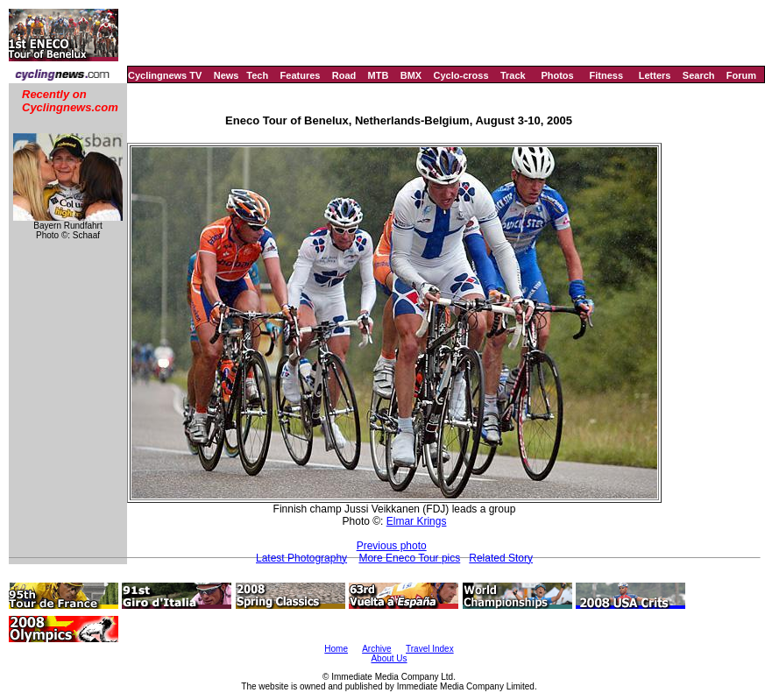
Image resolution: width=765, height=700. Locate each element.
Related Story (501, 558)
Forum (741, 75)
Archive (376, 649)
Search (699, 75)
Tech (257, 75)
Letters (655, 75)
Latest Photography (301, 558)
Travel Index (430, 649)
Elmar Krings (417, 521)
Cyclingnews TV (165, 75)
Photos (557, 75)
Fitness (606, 75)
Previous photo (392, 546)
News (227, 75)
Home (336, 649)
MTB (379, 75)
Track (513, 75)
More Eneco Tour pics (409, 558)
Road (344, 75)
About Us (389, 658)
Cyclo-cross (461, 75)
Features (301, 75)
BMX (411, 75)
